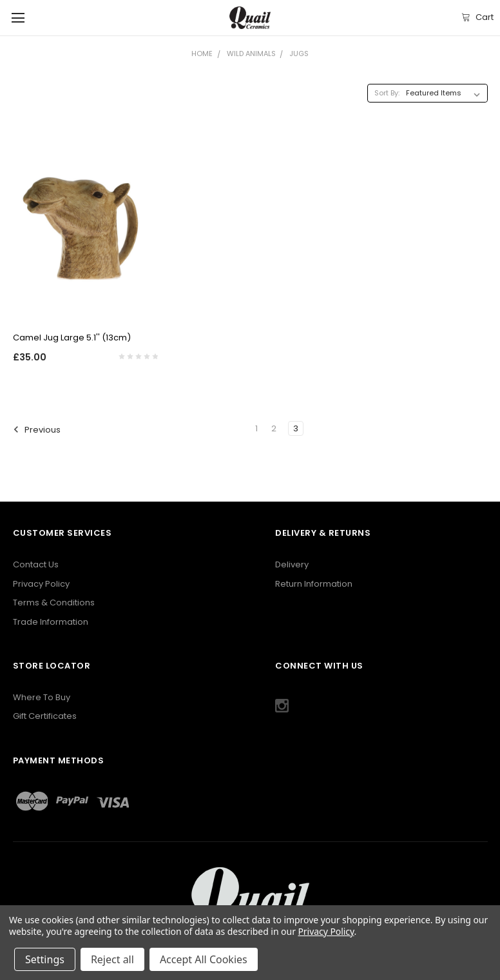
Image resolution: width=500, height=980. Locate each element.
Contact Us (36, 564)
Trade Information (51, 622)
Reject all (112, 959)
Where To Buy (42, 697)
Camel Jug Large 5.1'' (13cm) (72, 338)
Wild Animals (251, 54)
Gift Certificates (45, 716)
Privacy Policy (41, 584)
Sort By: (387, 93)
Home (202, 54)
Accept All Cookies (204, 959)
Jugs (299, 54)
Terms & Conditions (54, 603)
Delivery (292, 564)
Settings (45, 959)
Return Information (314, 584)
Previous (37, 429)
